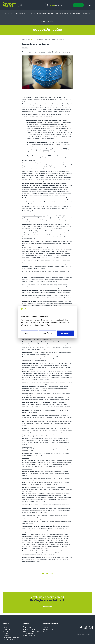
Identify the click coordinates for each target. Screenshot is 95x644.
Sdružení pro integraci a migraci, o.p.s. (33, 472)
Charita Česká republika (29, 302)
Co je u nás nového (74, 14)
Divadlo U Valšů (60, 14)
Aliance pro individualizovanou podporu (34, 216)
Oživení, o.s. (26, 422)
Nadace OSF (26, 382)
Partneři (5, 632)
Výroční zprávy (48, 630)
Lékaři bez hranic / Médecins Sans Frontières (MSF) (37, 402)
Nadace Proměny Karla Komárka (31, 557)
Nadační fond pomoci (28, 393)
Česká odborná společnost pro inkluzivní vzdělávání (37, 526)
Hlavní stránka (26, 40)
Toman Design (88, 636)
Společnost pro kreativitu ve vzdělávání (34, 494)
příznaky (65, 148)
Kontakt (26, 623)
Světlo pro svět (27, 509)
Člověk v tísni (26, 260)
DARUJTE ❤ (78, 5)
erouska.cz (46, 150)
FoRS (24, 284)
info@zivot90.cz (30, 636)
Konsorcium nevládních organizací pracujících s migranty (38, 342)
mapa (37, 632)
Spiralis (24, 487)
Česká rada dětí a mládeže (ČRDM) (32, 248)
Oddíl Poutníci (26, 415)
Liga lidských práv (27, 352)
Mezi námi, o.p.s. (27, 357)
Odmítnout (29, 333)
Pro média (6, 630)
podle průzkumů (58, 104)
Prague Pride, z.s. (27, 447)
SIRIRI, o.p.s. (26, 478)
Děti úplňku (26, 267)
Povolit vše (66, 333)
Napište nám (48, 606)
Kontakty (50, 21)
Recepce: (54, 5)
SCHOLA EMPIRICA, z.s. (29, 461)
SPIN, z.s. (25, 483)
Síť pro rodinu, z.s (27, 469)
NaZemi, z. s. (26, 411)
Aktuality (47, 40)
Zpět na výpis (48, 573)
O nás (43, 21)
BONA (24, 241)
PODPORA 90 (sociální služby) (16, 14)
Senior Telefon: (30, 5)
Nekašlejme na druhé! (58, 40)
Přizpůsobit (48, 333)
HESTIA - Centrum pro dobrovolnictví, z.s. (34, 295)
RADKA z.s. (25, 458)
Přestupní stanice (27, 454)
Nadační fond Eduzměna (29, 387)
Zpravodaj (47, 632)
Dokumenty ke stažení (51, 623)
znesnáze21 (25, 398)
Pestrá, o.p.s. (26, 535)
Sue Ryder (25, 504)
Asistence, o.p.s (27, 224)
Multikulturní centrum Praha (30, 363)
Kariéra (5, 634)
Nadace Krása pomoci (28, 372)
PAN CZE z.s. (26, 428)
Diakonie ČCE (26, 271)
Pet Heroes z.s (26, 439)
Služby (45, 627)
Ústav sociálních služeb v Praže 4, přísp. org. (35, 515)
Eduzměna (42, 502)
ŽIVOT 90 (25, 48)
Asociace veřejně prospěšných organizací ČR (35, 231)
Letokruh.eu (26, 551)
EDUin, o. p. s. (26, 278)
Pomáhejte (87, 14)
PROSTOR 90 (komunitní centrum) (40, 14)
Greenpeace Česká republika (30, 291)
